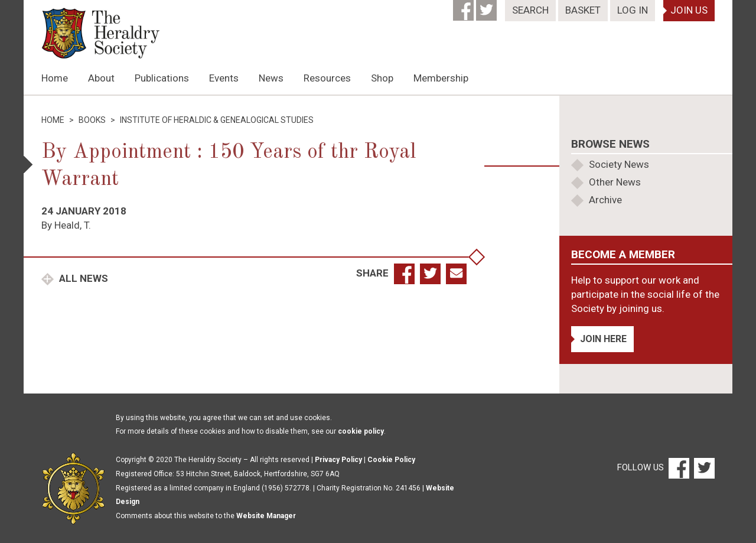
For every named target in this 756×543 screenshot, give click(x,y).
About (101, 78)
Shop (382, 78)
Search (530, 10)
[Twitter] (488, 6)
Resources (327, 78)
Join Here (603, 339)
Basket (583, 10)
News (271, 78)
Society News (619, 164)
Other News (615, 182)
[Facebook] (465, 6)
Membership (441, 78)
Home (55, 78)
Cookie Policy (391, 460)
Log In (633, 10)
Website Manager (266, 516)
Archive (605, 200)
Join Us (689, 10)
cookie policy (361, 431)
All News (82, 278)
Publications (162, 78)
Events (224, 78)
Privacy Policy (338, 460)
